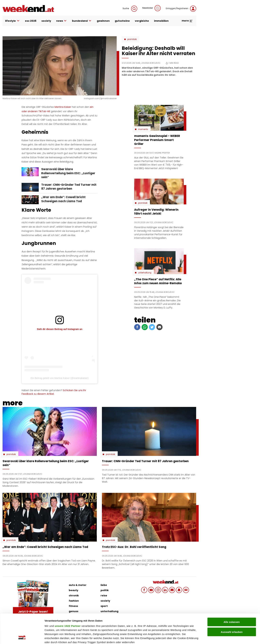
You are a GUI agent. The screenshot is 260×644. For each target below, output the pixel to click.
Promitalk (132, 39)
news (62, 21)
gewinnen (103, 21)
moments (143, 129)
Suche (130, 9)
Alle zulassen (232, 594)
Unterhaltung (145, 273)
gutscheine (122, 21)
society (46, 21)
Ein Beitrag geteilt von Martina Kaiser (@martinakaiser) (60, 378)
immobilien (161, 21)
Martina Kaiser (63, 107)
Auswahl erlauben (232, 604)
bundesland (82, 21)
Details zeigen (181, 637)
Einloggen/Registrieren (181, 9)
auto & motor (78, 585)
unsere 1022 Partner (68, 598)
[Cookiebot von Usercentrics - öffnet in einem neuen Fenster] (22, 637)
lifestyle (12, 21)
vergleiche (142, 21)
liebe (104, 585)
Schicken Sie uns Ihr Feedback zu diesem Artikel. (54, 392)
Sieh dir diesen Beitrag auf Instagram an (60, 329)
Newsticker (151, 8)
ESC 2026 (31, 21)
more (187, 21)
